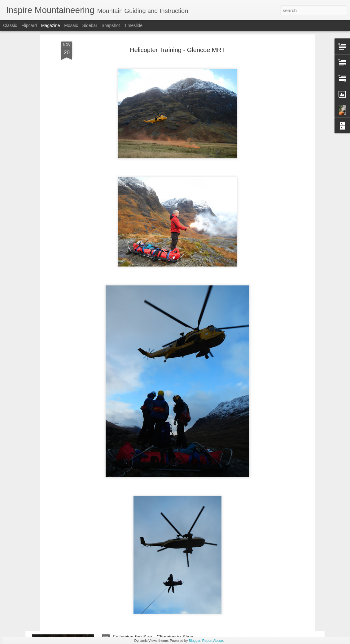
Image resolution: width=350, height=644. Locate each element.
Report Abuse (213, 641)
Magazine (51, 25)
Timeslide (133, 25)
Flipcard (29, 25)
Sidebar (90, 25)
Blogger (194, 641)
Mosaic (71, 25)
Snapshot (111, 25)
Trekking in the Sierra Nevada (145, 567)
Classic (10, 25)
